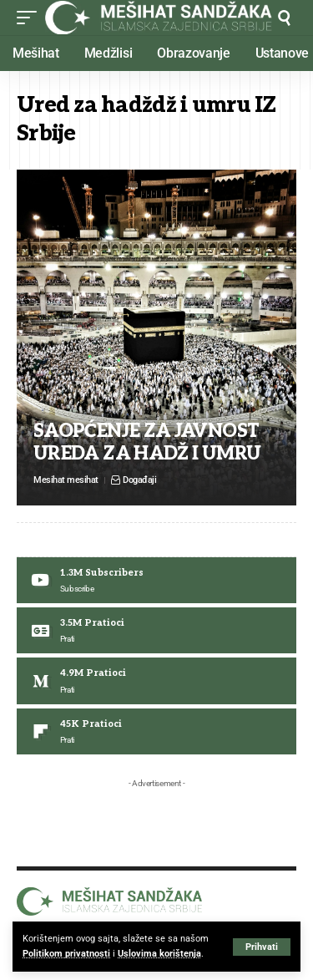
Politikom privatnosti (66, 954)
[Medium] (156, 680)
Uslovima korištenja (159, 954)
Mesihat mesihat (66, 480)
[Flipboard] (156, 731)
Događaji (139, 480)
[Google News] (156, 630)
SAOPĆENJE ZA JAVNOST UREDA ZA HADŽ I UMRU (147, 442)
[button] (262, 947)
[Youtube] (156, 580)
